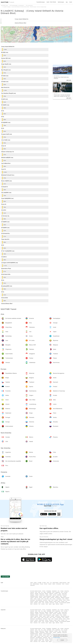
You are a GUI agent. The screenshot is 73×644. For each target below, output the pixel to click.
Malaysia (47, 594)
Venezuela (35, 604)
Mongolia (37, 594)
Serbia (64, 600)
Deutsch (46, 584)
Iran (42, 592)
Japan (45, 592)
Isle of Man (47, 599)
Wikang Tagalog (36, 584)
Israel (36, 592)
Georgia (62, 591)
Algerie (50, 604)
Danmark (36, 598)
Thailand (37, 595)
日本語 (32, 583)
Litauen (54, 599)
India (39, 592)
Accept (62, 640)
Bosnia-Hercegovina (47, 596)
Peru (39, 604)
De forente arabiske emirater (36, 591)
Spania (44, 598)
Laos (62, 592)
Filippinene (51, 594)
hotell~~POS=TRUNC (51, 2)
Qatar (60, 594)
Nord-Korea (64, 595)
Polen (53, 600)
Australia (43, 604)
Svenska (67, 584)
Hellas (31, 599)
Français (42, 584)
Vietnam (55, 595)
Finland (48, 598)
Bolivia (40, 603)
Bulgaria (57, 596)
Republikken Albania (34, 596)
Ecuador (57, 603)
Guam (47, 604)
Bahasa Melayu (56, 583)
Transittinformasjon (41, 2)
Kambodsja (49, 592)
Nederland (45, 600)
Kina (59, 591)
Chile (43, 603)
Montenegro (33, 600)
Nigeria (62, 604)
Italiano (54, 584)
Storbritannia (58, 598)
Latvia (63, 599)
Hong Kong (67, 591)
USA (66, 601)
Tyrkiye (47, 595)
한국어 (48, 583)
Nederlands (32, 585)
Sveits (61, 596)
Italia (51, 599)
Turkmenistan (42, 595)
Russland (51, 601)
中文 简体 (44, 583)
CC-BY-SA (70, 42)
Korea (53, 592)
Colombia (47, 603)
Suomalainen (59, 584)
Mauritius (58, 604)
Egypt (54, 604)
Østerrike (41, 596)
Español (50, 584)
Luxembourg (59, 599)
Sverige (68, 600)
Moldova (67, 599)
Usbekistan (59, 595)
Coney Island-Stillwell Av (22, 19)
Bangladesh (54, 591)
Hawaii (32, 603)
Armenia (44, 591)
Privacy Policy (57, 637)
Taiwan (51, 595)
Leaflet (55, 42)
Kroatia (39, 599)
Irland (42, 599)
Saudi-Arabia (64, 594)
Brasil (31, 604)
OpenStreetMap (61, 42)
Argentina (36, 603)
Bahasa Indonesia (63, 583)
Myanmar (32, 594)
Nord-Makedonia (39, 600)
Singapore (32, 595)
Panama (63, 601)
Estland (41, 598)
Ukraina (47, 601)
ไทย (51, 583)
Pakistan (56, 594)
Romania (60, 600)
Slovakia (36, 601)
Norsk (63, 584)
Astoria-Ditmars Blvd (20, 23)
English (35, 583)
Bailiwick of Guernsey (65, 598)
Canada (55, 601)
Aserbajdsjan (49, 591)
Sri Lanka (66, 592)
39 (38, 28)
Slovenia (32, 601)
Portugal (56, 600)
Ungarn (35, 599)
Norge (49, 600)
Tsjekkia (65, 596)
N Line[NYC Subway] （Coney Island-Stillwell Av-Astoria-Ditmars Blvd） (32, 12)
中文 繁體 (39, 583)
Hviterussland (41, 601)
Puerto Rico (52, 603)
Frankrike (52, 598)
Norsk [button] (71, 2)
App (67, 2)
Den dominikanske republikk (65, 603)
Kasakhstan (58, 592)
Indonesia (32, 592)
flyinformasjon (61, 2)
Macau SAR (42, 594)
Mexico (59, 601)
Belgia (53, 596)
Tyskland (32, 598)
